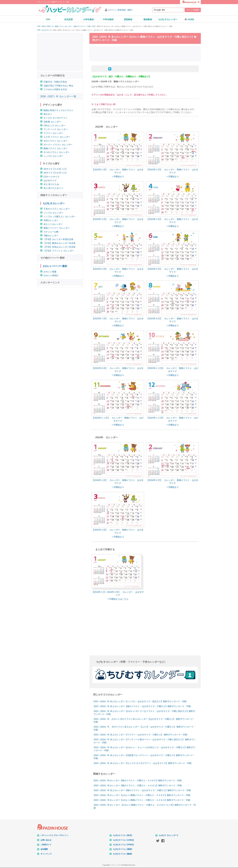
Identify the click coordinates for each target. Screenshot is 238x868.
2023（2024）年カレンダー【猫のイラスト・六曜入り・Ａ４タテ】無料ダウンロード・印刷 (138, 780)
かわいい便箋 (50, 272)
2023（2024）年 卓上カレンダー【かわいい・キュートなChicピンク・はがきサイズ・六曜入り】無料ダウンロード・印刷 (144, 749)
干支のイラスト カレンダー (57, 209)
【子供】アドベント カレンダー (59, 251)
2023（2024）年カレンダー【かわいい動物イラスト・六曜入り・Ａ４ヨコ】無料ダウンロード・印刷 (142, 800)
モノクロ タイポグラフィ (56, 118)
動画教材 (148, 19)
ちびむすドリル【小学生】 (124, 840)
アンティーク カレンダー (56, 129)
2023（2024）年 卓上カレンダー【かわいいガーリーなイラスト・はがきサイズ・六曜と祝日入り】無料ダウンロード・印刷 (144, 713)
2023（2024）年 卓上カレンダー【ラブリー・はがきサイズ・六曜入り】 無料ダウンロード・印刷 (140, 735)
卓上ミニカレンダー (53, 224)
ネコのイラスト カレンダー (57, 152)
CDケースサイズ (51, 177)
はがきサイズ (47, 30)
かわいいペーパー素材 (55, 266)
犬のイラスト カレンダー (56, 141)
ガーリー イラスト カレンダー (58, 145)
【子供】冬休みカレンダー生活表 (59, 247)
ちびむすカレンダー (168, 19)
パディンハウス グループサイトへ (54, 835)
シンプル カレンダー (53, 156)
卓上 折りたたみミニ (53, 188)
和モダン (48, 114)
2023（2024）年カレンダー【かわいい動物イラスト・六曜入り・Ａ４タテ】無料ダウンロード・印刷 (142, 795)
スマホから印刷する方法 (55, 89)
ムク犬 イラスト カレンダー (57, 137)
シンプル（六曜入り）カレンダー (59, 217)
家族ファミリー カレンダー (57, 228)
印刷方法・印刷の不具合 (55, 82)
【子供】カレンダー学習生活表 (58, 239)
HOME (189, 19)
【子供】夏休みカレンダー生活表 (59, 243)
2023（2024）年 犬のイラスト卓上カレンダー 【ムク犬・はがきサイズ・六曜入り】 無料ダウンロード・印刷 (145, 728)
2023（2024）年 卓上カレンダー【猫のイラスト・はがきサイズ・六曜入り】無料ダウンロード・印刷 (142, 706)
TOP (48, 19)
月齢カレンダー (51, 236)
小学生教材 (88, 19)
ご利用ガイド (46, 845)
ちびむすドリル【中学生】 (124, 845)
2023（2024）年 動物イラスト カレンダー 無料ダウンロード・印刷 (66, 26)
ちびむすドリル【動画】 (123, 854)
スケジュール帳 (51, 232)
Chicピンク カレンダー (54, 125)
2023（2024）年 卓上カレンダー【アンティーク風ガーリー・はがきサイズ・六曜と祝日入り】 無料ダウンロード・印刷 (145, 741)
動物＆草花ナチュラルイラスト (58, 110)
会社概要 (44, 849)
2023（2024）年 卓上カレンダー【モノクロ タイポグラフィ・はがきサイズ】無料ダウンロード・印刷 (143, 763)
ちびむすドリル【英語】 (123, 849)
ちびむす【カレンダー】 (169, 835)
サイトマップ (46, 854)
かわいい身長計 (51, 275)
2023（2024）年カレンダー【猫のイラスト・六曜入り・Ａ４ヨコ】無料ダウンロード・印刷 (138, 785)
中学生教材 (108, 19)
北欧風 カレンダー (52, 122)
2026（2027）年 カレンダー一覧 (58, 96)
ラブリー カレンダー (53, 133)
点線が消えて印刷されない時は (58, 86)
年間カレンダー (51, 220)
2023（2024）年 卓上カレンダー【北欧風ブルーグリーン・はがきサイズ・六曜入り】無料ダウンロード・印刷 (144, 757)
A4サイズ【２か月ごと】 (55, 173)
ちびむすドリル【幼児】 (123, 835)
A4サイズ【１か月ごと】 (55, 169)
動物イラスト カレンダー (56, 148)
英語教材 (128, 19)
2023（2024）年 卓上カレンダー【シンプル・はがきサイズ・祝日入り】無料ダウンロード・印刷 (140, 701)
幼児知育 (69, 19)
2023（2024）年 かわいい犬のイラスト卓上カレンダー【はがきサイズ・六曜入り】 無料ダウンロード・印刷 (144, 721)
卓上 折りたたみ (51, 184)
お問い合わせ (46, 840)
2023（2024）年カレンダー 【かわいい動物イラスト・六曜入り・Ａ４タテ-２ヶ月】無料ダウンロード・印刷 (145, 806)
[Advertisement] (145, 53)
